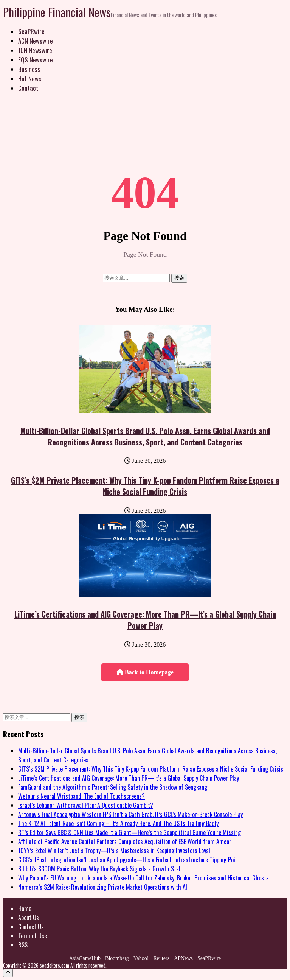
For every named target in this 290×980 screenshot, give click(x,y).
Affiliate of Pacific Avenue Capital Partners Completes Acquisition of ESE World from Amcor (125, 842)
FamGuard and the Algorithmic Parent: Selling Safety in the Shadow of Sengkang (113, 787)
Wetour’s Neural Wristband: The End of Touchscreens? (81, 796)
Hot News (30, 79)
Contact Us (31, 927)
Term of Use (33, 936)
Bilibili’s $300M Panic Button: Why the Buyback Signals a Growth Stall (100, 869)
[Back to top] (8, 973)
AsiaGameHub (85, 958)
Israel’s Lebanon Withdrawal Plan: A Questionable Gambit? (86, 805)
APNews (183, 958)
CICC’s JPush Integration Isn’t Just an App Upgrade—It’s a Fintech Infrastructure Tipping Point (129, 860)
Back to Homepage (145, 672)
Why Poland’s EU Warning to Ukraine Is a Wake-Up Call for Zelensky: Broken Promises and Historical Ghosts (143, 878)
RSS (23, 945)
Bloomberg (117, 958)
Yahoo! (141, 958)
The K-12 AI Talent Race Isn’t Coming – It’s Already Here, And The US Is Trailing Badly (118, 823)
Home (25, 908)
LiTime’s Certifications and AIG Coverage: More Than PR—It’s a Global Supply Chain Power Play (145, 620)
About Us (29, 918)
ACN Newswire (36, 41)
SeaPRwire (31, 31)
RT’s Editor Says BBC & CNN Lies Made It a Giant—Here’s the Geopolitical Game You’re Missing (129, 832)
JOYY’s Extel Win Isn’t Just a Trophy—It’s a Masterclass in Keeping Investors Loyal (114, 851)
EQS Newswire (36, 60)
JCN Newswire (35, 50)
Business (29, 69)
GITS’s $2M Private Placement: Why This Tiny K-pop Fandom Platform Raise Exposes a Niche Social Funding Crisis (145, 486)
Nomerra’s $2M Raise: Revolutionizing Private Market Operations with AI (103, 887)
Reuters (161, 958)
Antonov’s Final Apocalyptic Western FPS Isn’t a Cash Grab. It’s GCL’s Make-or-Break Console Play (130, 814)
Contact (28, 88)
